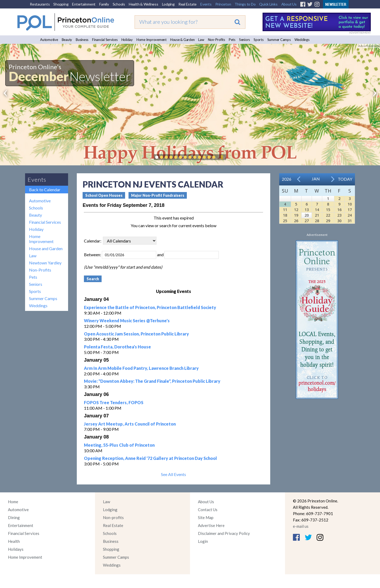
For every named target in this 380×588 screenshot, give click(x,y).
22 (328, 215)
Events (206, 4)
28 (317, 221)
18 (285, 215)
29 (328, 221)
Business (82, 40)
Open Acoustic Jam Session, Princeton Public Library (136, 334)
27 (307, 221)
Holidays (16, 549)
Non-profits (113, 517)
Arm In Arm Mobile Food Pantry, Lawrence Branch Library (141, 368)
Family (104, 4)
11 (285, 210)
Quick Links (268, 4)
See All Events (174, 474)
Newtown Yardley (45, 263)
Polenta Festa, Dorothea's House (117, 347)
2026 (287, 179)
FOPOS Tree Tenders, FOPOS (114, 402)
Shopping (61, 4)
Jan (316, 179)
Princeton (223, 4)
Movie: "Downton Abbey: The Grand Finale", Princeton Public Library (152, 381)
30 (339, 221)
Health (14, 541)
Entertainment (84, 4)
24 (350, 215)
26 (296, 221)
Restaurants (40, 4)
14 (317, 210)
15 (328, 210)
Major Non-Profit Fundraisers (158, 195)
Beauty (67, 40)
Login (203, 541)
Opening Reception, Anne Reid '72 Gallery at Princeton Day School (150, 458)
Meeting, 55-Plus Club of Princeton (119, 445)
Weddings (302, 40)
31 (350, 221)
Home (13, 502)
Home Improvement (151, 40)
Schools (119, 4)
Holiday (127, 40)
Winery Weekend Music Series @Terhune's (127, 321)
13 (307, 210)
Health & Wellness (144, 4)
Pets (232, 40)
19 (296, 215)
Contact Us (208, 510)
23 (339, 215)
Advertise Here (211, 525)
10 (350, 204)
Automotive (49, 40)
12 (296, 210)
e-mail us (301, 526)
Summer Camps (279, 40)
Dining (14, 517)
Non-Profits (217, 40)
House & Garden (182, 40)
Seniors (244, 40)
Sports (259, 40)
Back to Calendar (45, 190)
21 (317, 215)
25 (285, 221)
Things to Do (245, 4)
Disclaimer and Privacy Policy (224, 533)
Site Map (206, 517)
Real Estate (187, 4)
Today (345, 179)
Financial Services (105, 40)
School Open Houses (104, 195)
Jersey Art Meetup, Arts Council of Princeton (130, 424)
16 (339, 210)
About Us (289, 4)
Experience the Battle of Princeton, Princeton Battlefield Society (150, 307)
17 (350, 210)
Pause (222, 157)
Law (201, 40)
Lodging (168, 4)
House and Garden (46, 248)
